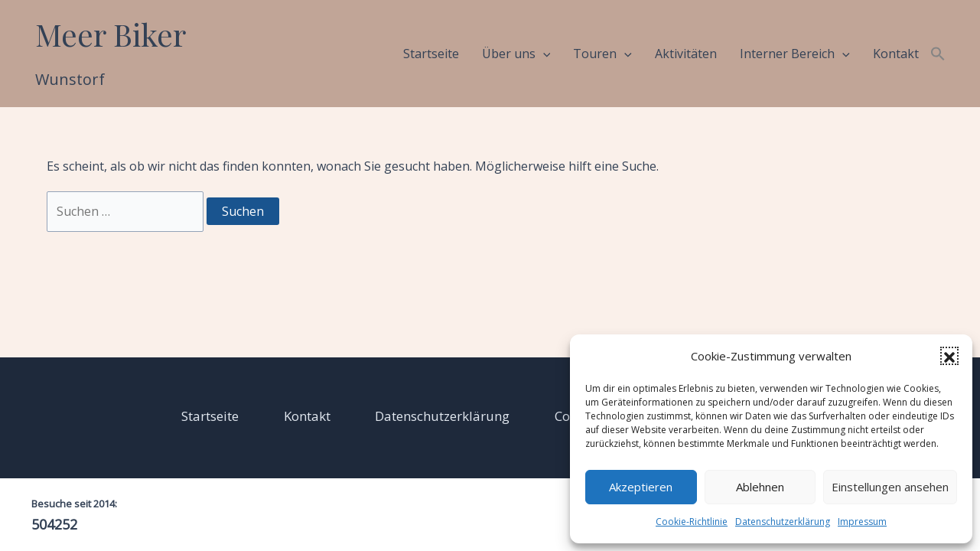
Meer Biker (111, 34)
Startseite (431, 54)
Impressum (862, 522)
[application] (543, 54)
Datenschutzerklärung (783, 522)
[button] (949, 356)
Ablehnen (760, 487)
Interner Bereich (795, 54)
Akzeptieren (641, 487)
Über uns (516, 54)
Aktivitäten (686, 54)
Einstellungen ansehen (890, 487)
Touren (602, 54)
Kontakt (896, 54)
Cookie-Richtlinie (692, 522)
